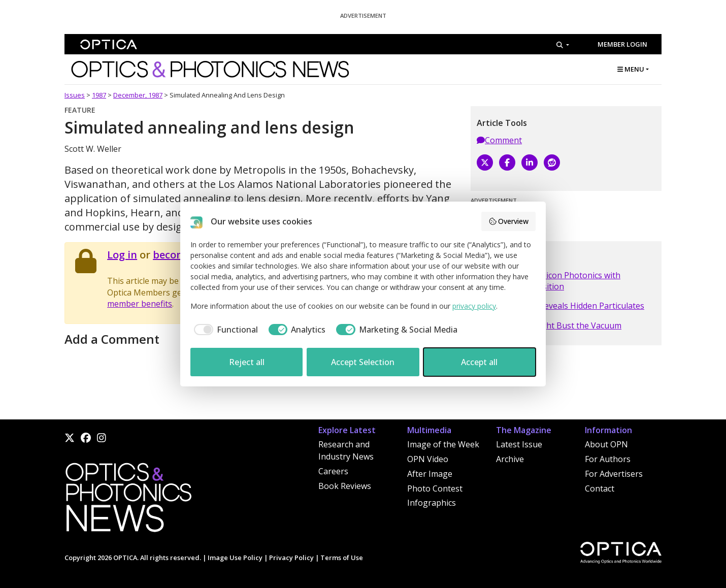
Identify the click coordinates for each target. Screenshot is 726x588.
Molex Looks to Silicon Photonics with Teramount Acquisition (549, 281)
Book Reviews (345, 486)
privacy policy (474, 306)
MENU (631, 69)
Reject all (247, 362)
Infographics (432, 503)
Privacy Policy (291, 558)
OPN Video (428, 459)
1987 (99, 95)
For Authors (608, 459)
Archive (510, 459)
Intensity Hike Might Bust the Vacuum (549, 325)
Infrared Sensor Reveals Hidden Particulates (560, 306)
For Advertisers (614, 474)
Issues (75, 95)
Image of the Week (443, 444)
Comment (499, 140)
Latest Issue (519, 444)
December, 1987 (138, 95)
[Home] (128, 500)
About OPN (606, 444)
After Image (430, 474)
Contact (600, 488)
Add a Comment (112, 339)
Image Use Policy (235, 558)
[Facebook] (507, 162)
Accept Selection (363, 362)
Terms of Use (342, 558)
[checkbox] (224, 330)
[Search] (563, 45)
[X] (485, 162)
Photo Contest (435, 488)
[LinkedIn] (530, 162)
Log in (122, 255)
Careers (333, 471)
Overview (509, 221)
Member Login (622, 44)
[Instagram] (102, 438)
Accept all (479, 362)
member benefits (140, 304)
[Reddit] (552, 162)
